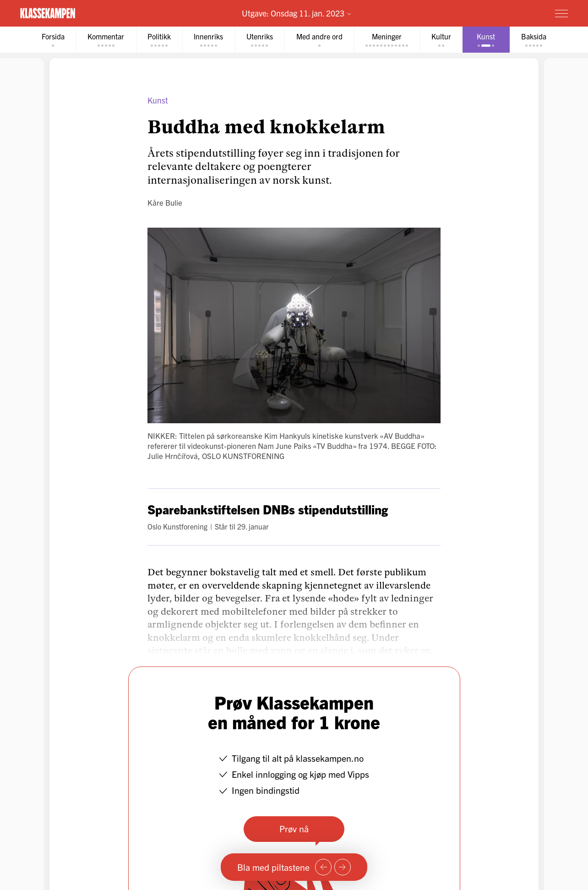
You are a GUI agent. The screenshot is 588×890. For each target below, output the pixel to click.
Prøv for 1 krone (507, 13)
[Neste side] (343, 867)
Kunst (158, 100)
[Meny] (561, 13)
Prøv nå (294, 828)
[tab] (50, 40)
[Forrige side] (323, 867)
